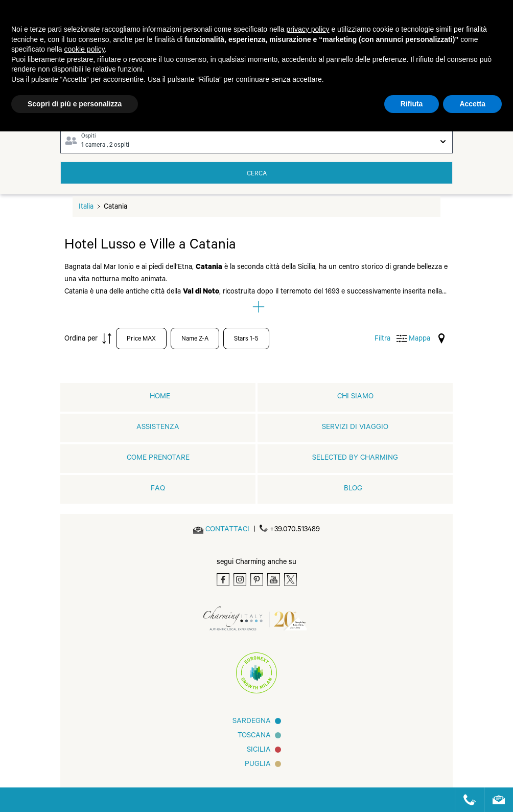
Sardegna (252, 722)
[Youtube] (274, 580)
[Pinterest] (257, 580)
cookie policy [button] (85, 49)
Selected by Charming (355, 459)
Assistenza (158, 428)
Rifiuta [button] (412, 104)
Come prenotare (158, 459)
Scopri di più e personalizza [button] (75, 104)
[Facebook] (223, 580)
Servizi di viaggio (355, 428)
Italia (86, 208)
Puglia (258, 765)
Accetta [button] (472, 104)
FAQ (158, 489)
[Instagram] (240, 580)
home (160, 397)
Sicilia (259, 751)
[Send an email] (227, 530)
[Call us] (465, 800)
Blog (353, 489)
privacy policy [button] (308, 29)
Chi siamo (355, 397)
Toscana (254, 736)
